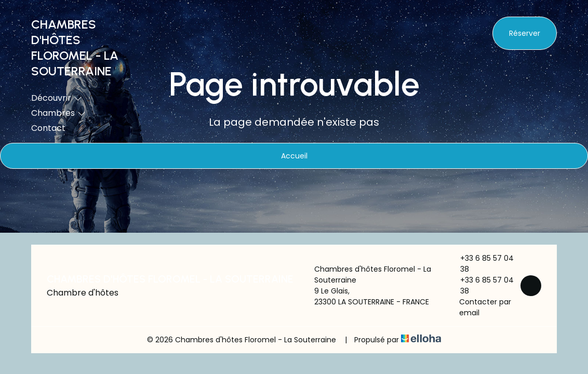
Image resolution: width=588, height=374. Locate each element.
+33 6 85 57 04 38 (481, 264)
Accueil (294, 156)
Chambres (58, 113)
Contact (48, 128)
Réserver (525, 33)
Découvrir (57, 98)
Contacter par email (480, 307)
